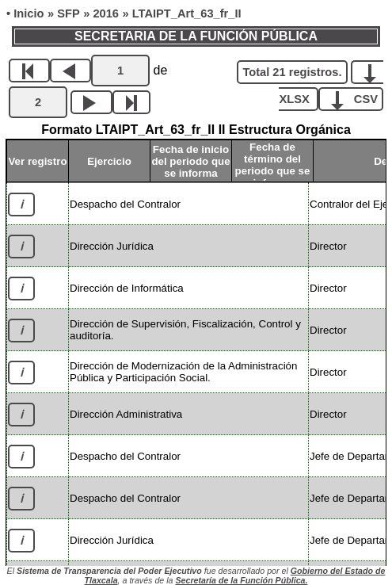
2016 (106, 13)
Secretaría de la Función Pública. (241, 580)
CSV (357, 98)
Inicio (29, 13)
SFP (69, 13)
